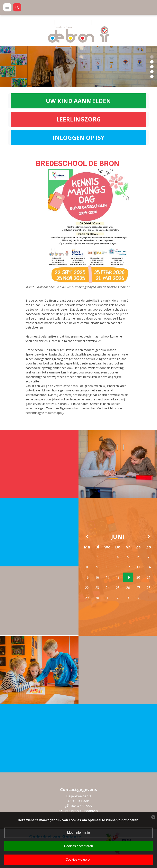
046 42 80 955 (81, 805)
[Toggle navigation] (7, 7)
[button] (152, 57)
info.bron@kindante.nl (81, 810)
